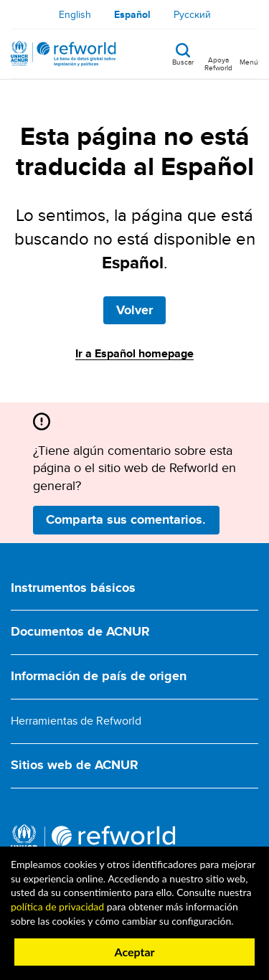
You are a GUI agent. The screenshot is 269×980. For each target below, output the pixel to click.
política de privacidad (57, 906)
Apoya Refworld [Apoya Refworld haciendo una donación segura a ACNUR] (218, 63)
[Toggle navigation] (249, 54)
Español (132, 14)
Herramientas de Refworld (76, 721)
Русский (192, 14)
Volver (134, 310)
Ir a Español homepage (134, 353)
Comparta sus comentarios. (126, 519)
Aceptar (134, 952)
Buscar (183, 61)
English (75, 14)
